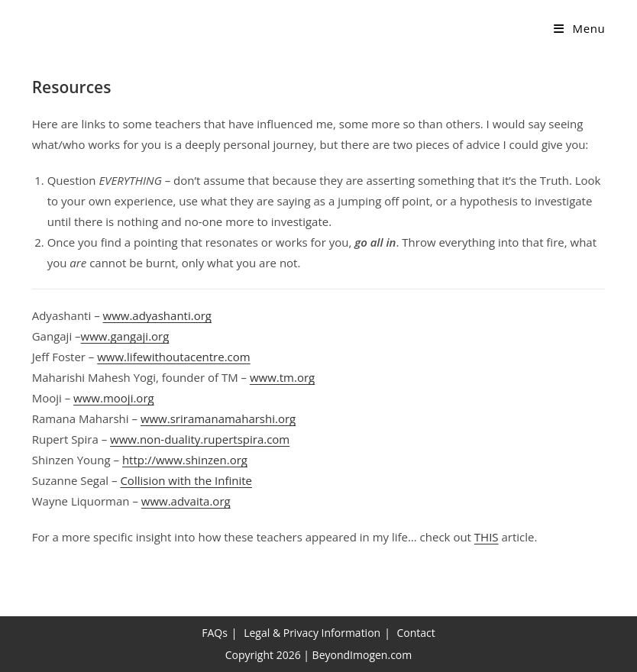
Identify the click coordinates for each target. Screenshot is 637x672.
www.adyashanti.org (157, 315)
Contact (416, 633)
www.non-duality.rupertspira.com (200, 439)
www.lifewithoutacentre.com (173, 357)
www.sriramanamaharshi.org (218, 418)
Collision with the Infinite (186, 480)
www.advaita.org (186, 501)
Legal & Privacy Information (312, 633)
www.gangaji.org (125, 336)
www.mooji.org (114, 398)
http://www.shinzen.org (185, 460)
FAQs (215, 633)
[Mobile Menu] (579, 28)
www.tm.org (282, 377)
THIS (487, 537)
